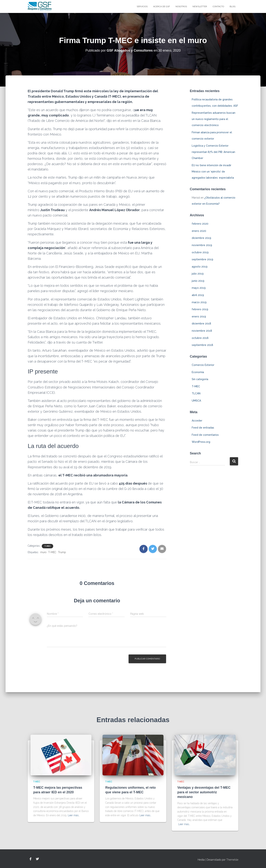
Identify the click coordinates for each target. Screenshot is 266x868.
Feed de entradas (203, 428)
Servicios (142, 6)
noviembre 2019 (202, 245)
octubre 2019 (200, 252)
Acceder (197, 421)
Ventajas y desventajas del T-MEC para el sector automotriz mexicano (204, 792)
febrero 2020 (200, 224)
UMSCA (196, 401)
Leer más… (74, 815)
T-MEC (47, 546)
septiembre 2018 (202, 345)
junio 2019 (198, 281)
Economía (198, 372)
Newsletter (200, 6)
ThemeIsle (232, 860)
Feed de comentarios (205, 435)
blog (233, 6)
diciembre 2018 (201, 324)
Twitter (37, 859)
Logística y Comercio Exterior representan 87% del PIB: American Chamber (213, 152)
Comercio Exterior (203, 365)
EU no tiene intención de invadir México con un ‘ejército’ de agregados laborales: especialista (213, 171)
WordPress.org (201, 442)
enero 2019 (199, 317)
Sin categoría (200, 379)
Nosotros (181, 6)
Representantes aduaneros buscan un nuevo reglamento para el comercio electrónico (214, 119)
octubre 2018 (200, 338)
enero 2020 (199, 231)
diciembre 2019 (201, 238)
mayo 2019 (199, 288)
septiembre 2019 (202, 259)
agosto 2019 (200, 267)
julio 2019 (198, 274)
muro (43, 552)
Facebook (30, 859)
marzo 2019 (199, 302)
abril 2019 (198, 295)
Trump (62, 552)
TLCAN (196, 393)
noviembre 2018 (202, 331)
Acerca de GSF (162, 6)
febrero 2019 (200, 309)
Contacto (218, 6)
